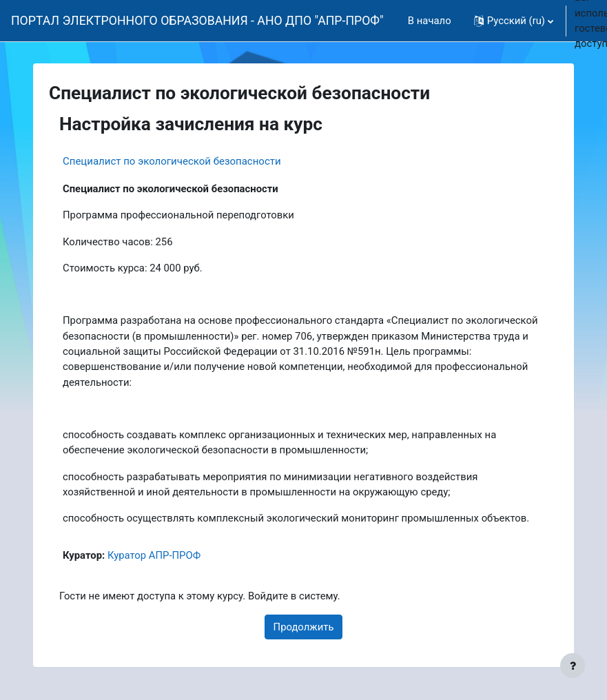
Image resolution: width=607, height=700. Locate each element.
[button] (514, 21)
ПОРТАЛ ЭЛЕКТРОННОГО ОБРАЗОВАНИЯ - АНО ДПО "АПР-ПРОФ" (197, 21)
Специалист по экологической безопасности (172, 161)
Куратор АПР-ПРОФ (154, 555)
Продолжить (304, 627)
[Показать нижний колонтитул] (573, 666)
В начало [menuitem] (430, 21)
